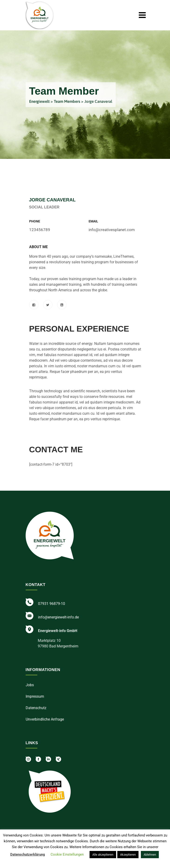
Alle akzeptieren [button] (103, 855)
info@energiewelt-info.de (58, 617)
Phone (35, 221)
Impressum (35, 696)
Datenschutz (36, 708)
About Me (38, 247)
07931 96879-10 (52, 604)
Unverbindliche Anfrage (45, 719)
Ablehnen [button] (150, 855)
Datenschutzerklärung (28, 854)
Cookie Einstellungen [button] (67, 854)
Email (93, 221)
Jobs (30, 685)
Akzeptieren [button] (128, 855)
